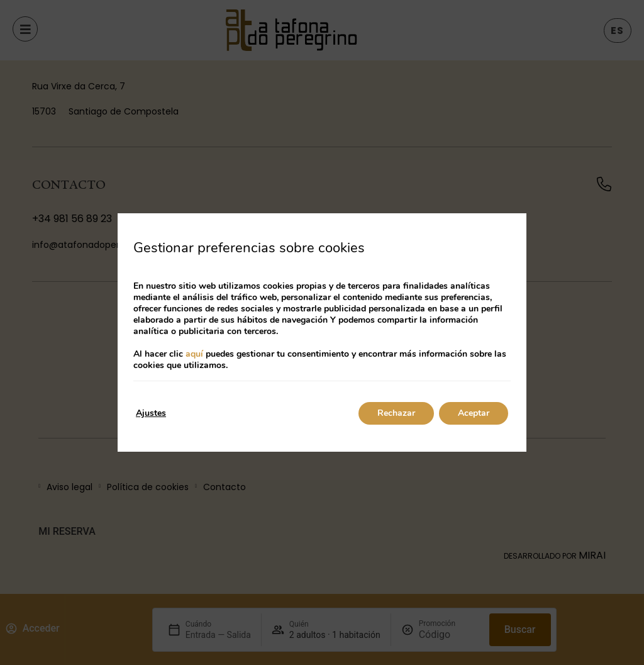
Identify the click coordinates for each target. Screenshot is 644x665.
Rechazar (396, 413)
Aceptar (474, 413)
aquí (194, 354)
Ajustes (151, 413)
